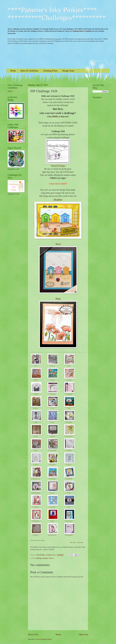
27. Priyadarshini (69, 479)
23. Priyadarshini (52, 465)
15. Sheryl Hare (69, 422)
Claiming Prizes (50, 71)
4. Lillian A (36, 380)
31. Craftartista (36, 507)
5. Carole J (52, 380)
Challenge (39, 558)
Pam (58, 299)
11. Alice (52, 408)
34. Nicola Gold (36, 521)
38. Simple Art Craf (52, 535)
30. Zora (69, 493)
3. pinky (69, 366)
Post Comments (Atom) (44, 639)
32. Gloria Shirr (52, 507)
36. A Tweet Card (69, 521)
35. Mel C (52, 521)
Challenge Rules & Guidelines (82, 31)
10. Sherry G (36, 408)
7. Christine (36, 394)
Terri (58, 244)
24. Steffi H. (69, 465)
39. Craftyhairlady (69, 535)
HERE (55, 117)
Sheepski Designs (58, 166)
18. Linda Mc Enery (69, 437)
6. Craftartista (69, 380)
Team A (51, 558)
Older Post (83, 634)
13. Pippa (36, 422)
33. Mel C (69, 507)
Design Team (68, 71)
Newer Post (33, 634)
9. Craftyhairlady (69, 394)
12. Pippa (69, 408)
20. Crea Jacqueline (52, 451)
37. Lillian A (36, 535)
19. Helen (36, 451)
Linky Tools (73, 542)
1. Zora (36, 366)
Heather (58, 200)
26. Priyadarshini (52, 479)
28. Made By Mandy (36, 493)
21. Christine (69, 451)
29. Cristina (52, 493)
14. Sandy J (52, 422)
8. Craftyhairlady (52, 394)
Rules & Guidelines (29, 71)
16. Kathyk (36, 437)
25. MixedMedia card (36, 479)
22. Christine (36, 465)
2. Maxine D (52, 366)
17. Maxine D (52, 437)
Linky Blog (80, 542)
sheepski (45, 558)
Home (13, 71)
